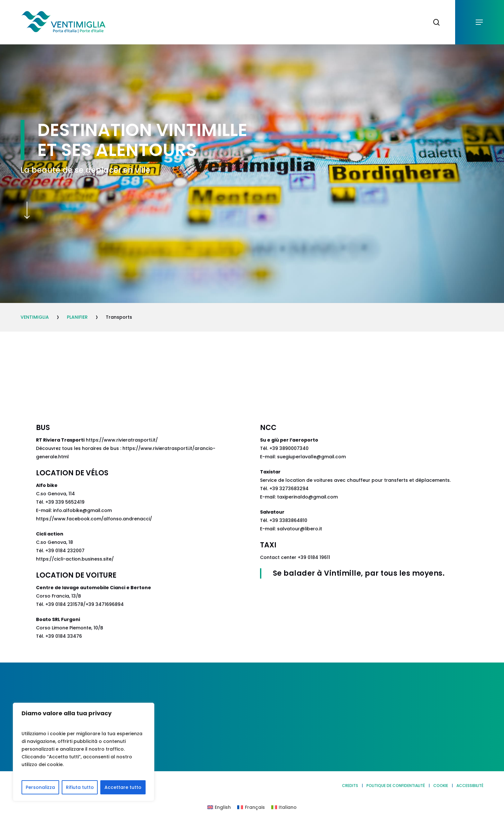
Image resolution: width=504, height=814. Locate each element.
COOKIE (441, 786)
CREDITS (350, 786)
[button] (480, 22)
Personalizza (40, 787)
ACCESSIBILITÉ (470, 786)
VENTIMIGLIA (35, 317)
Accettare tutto (123, 787)
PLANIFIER (77, 317)
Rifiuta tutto (80, 787)
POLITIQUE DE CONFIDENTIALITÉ (396, 786)
